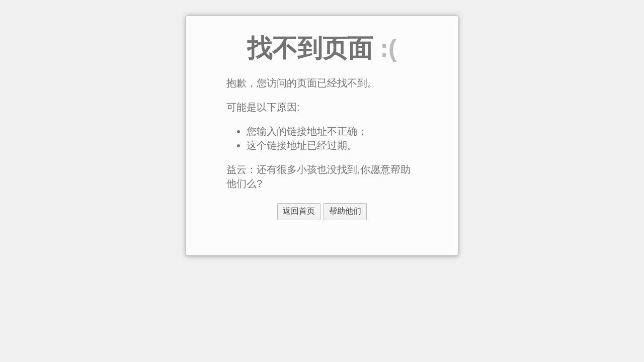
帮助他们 (345, 211)
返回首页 (299, 211)
